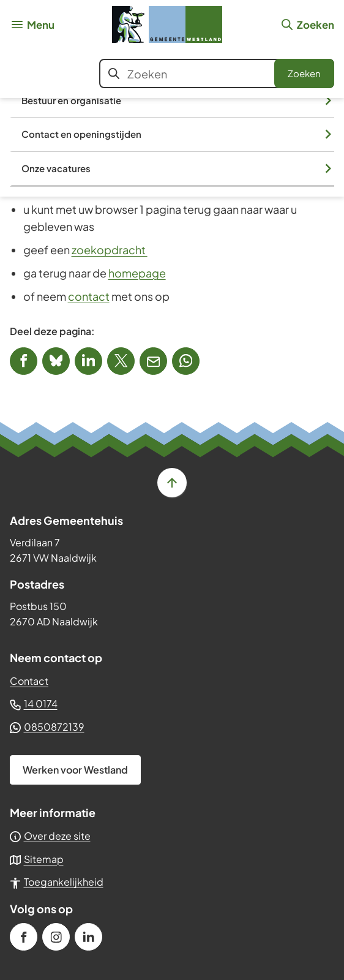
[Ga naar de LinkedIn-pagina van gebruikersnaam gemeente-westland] (88, 937)
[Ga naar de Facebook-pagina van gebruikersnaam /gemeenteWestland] (24, 937)
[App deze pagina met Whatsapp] (186, 361)
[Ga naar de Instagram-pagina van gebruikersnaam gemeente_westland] (56, 937)
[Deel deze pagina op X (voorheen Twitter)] (121, 361)
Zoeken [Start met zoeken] (304, 73)
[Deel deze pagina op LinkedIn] (88, 361)
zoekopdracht (110, 250)
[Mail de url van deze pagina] (153, 361)
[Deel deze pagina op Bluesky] (56, 361)
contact (89, 296)
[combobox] (217, 73)
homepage (137, 273)
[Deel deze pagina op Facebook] (24, 361)
